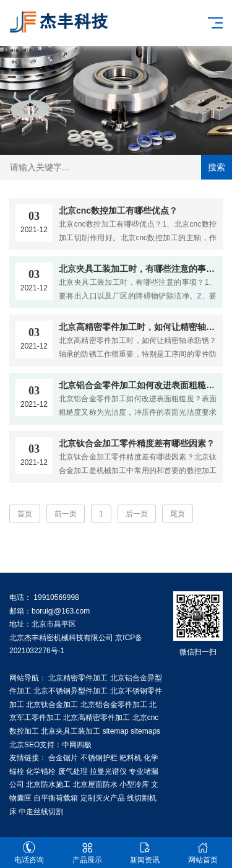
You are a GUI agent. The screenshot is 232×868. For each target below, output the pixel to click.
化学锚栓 (41, 771)
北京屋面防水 (95, 784)
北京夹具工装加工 (71, 731)
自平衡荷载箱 (56, 798)
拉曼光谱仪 (108, 771)
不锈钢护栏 (99, 758)
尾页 (178, 514)
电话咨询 (29, 853)
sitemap (116, 731)
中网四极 (77, 745)
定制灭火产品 (103, 798)
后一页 (137, 514)
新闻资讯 (145, 853)
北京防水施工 (48, 784)
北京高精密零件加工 (97, 718)
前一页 (66, 514)
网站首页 (203, 853)
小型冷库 (134, 784)
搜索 (217, 167)
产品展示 (87, 853)
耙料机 (131, 758)
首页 (25, 514)
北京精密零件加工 (78, 678)
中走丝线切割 (41, 812)
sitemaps (145, 731)
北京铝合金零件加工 (114, 705)
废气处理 (73, 771)
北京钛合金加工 (52, 705)
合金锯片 (63, 758)
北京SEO (24, 745)
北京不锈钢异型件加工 (71, 691)
